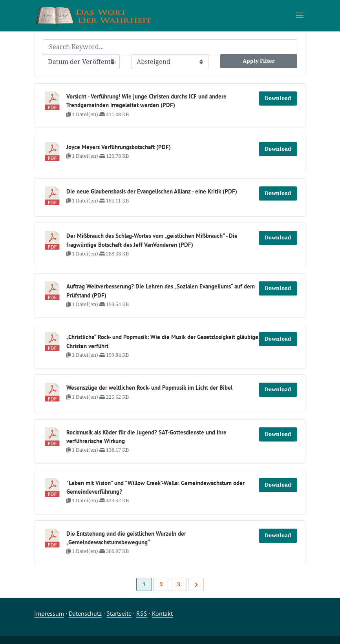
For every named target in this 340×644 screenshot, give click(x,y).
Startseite (119, 613)
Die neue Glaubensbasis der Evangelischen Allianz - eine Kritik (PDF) (152, 191)
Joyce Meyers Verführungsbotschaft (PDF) (119, 147)
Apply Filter (259, 61)
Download (278, 98)
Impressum (49, 613)
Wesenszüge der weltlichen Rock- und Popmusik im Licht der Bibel (149, 388)
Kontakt (162, 613)
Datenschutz (85, 613)
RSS (142, 613)
